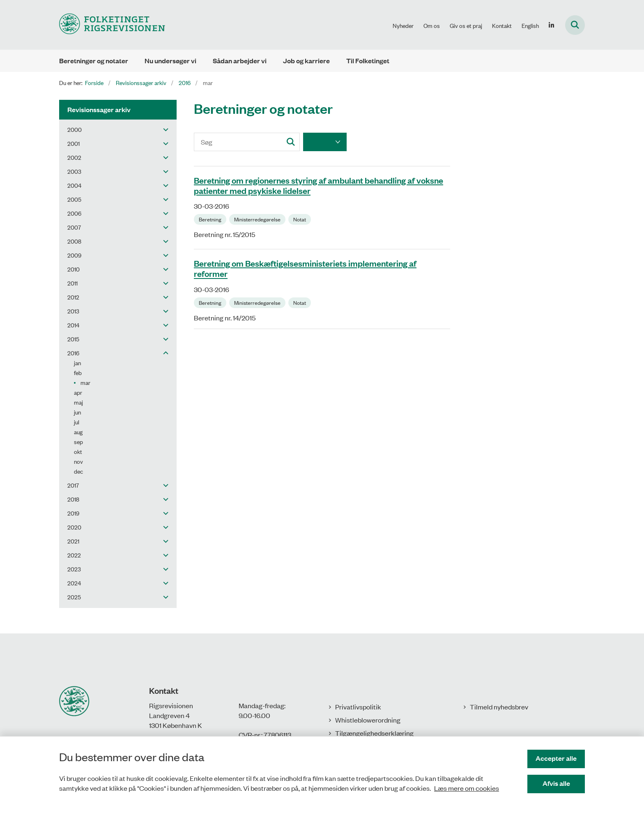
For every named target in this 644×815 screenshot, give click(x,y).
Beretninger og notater (94, 61)
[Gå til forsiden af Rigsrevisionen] (112, 25)
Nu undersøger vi (170, 61)
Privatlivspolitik (358, 707)
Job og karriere (306, 61)
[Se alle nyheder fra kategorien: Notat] (300, 219)
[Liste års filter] (325, 142)
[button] (164, 129)
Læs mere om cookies (467, 788)
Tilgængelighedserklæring (374, 733)
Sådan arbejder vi (240, 61)
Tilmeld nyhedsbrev (499, 707)
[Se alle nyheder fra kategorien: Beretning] (211, 219)
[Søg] (247, 142)
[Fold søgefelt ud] (575, 25)
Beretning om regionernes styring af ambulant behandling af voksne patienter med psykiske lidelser (319, 185)
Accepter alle (556, 758)
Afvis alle (556, 783)
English (530, 25)
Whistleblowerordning (368, 720)
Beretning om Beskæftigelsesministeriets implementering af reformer (305, 268)
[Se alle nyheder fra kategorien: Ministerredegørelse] (258, 219)
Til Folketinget (368, 61)
